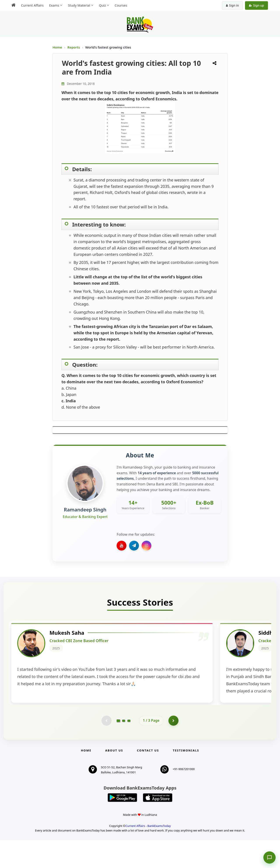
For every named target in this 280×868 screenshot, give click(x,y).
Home (57, 47)
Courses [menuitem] (121, 5)
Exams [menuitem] (54, 5)
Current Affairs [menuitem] (32, 5)
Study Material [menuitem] (79, 5)
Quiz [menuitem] (102, 5)
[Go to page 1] (118, 748)
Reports (74, 47)
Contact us (148, 778)
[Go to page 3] (129, 748)
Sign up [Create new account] (256, 5)
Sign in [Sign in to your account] (232, 5)
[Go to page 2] (124, 748)
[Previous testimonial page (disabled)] (106, 748)
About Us (114, 778)
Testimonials (186, 778)
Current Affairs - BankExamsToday (148, 854)
